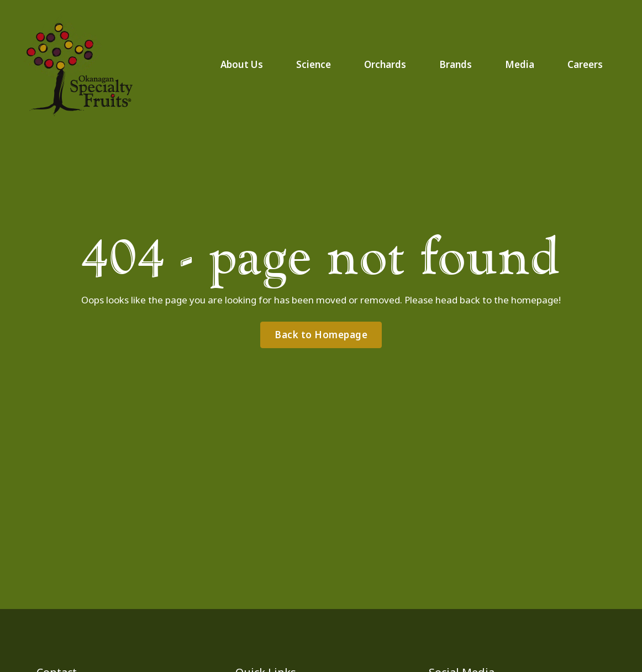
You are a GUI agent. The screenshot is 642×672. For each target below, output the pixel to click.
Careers (585, 64)
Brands (456, 64)
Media (520, 64)
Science (314, 64)
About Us (242, 64)
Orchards (385, 64)
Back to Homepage (321, 335)
